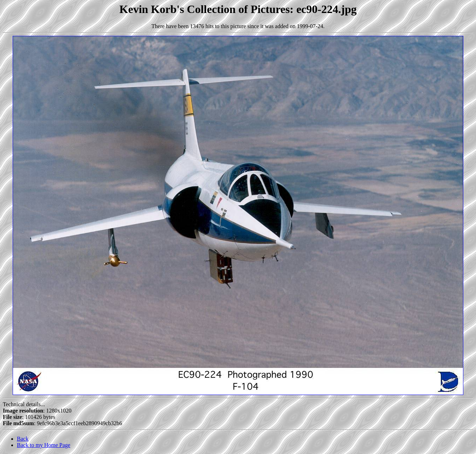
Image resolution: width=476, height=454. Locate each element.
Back (23, 439)
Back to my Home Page (44, 445)
